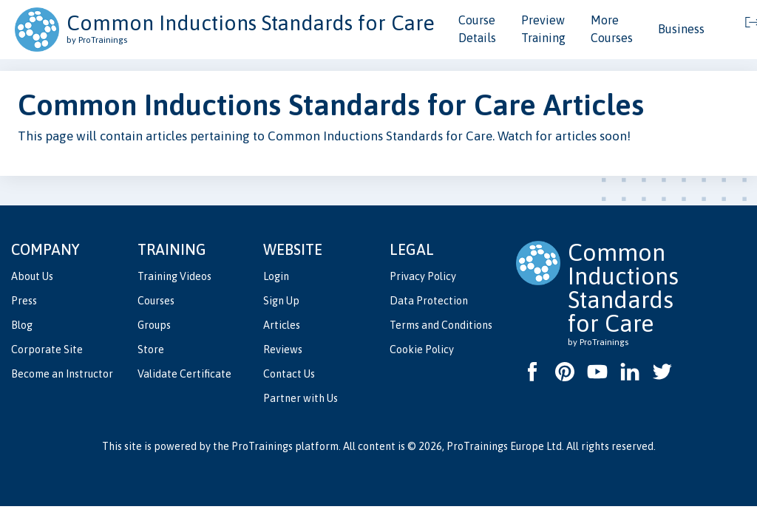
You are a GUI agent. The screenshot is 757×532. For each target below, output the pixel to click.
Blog (22, 325)
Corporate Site (47, 349)
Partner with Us (301, 398)
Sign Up (281, 301)
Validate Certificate (184, 374)
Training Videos (174, 276)
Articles (282, 325)
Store (151, 349)
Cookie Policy (422, 349)
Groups (154, 325)
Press (24, 301)
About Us (32, 276)
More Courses (612, 29)
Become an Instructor (62, 374)
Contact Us (289, 374)
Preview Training (543, 29)
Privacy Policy (423, 276)
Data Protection (429, 301)
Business (681, 29)
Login (276, 276)
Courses (156, 301)
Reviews (283, 349)
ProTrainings (262, 446)
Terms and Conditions (441, 325)
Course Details (477, 29)
